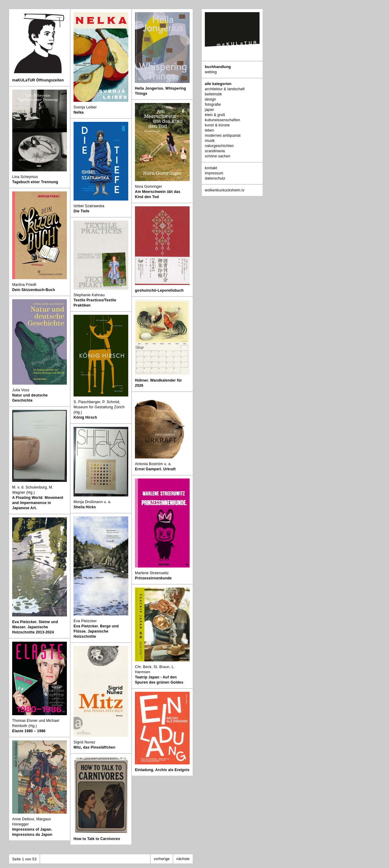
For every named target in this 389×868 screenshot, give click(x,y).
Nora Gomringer (148, 187)
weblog (211, 72)
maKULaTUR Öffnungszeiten (38, 80)
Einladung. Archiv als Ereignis (162, 770)
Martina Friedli (24, 285)
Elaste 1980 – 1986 (29, 731)
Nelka (79, 112)
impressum (214, 173)
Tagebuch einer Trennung (35, 182)
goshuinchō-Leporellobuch (159, 290)
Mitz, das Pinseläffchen (95, 747)
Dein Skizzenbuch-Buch (34, 290)
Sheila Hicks (85, 507)
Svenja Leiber (85, 107)
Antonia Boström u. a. (153, 464)
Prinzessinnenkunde (153, 578)
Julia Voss (21, 390)
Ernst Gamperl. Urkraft (155, 469)
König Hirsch (85, 417)
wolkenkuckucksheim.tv (225, 190)
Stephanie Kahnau (89, 295)
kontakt (211, 168)
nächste (183, 859)
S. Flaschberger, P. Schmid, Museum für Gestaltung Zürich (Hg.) (99, 407)
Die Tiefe (81, 211)
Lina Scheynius (25, 177)
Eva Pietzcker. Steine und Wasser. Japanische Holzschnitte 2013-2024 (35, 627)
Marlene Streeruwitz (152, 573)
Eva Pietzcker (85, 621)
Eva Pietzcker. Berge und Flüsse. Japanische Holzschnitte (96, 631)
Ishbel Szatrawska (89, 206)
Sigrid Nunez (84, 742)
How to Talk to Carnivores (97, 839)
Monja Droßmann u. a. (92, 502)
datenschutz (215, 178)
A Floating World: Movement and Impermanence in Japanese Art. (38, 503)
